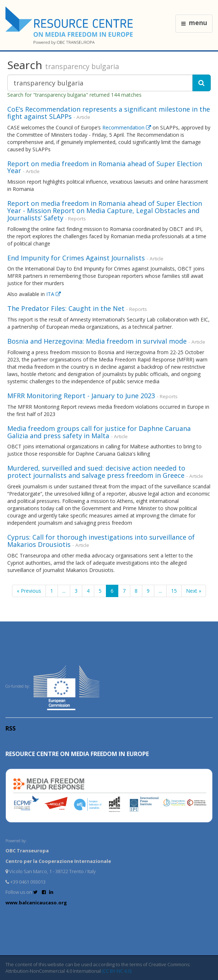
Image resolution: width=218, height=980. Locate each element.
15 (174, 591)
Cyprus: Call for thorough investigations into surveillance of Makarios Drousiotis (101, 541)
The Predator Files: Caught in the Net (66, 308)
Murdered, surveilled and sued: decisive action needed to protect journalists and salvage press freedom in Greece (97, 472)
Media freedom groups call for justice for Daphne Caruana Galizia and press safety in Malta (99, 432)
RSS (11, 728)
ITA (53, 294)
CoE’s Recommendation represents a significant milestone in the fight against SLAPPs (109, 113)
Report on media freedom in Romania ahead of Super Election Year (105, 167)
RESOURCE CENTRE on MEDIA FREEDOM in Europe (77, 754)
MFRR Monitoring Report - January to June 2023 (82, 396)
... (64, 591)
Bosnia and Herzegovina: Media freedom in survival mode (97, 341)
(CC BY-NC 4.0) (117, 971)
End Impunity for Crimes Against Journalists (76, 258)
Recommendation (127, 127)
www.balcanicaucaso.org (36, 903)
